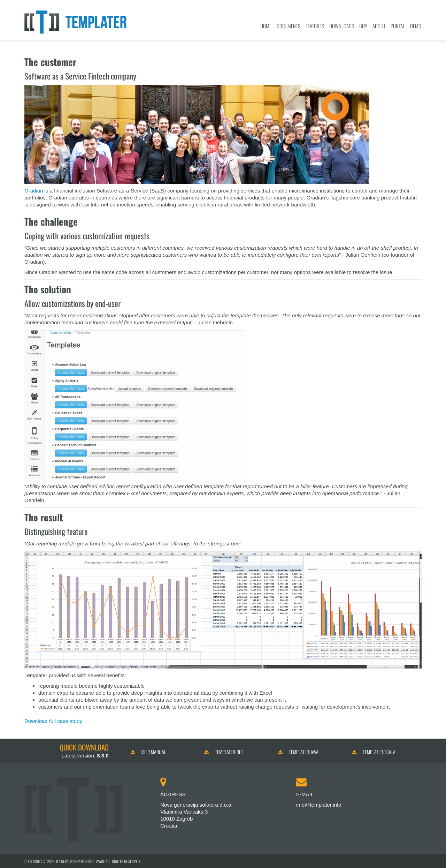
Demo (416, 26)
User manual (148, 752)
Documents (289, 26)
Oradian (34, 191)
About (379, 26)
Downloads (342, 26)
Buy (363, 26)
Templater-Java (298, 752)
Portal (398, 26)
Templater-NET (224, 752)
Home (266, 26)
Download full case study (53, 721)
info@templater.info (319, 805)
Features (315, 26)
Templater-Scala (374, 752)
